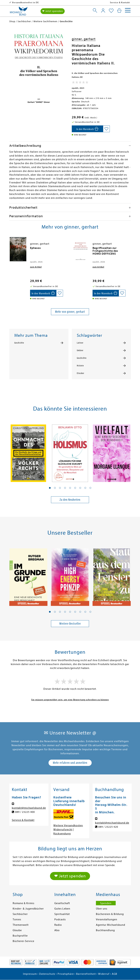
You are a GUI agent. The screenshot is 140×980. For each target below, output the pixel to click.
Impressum (30, 974)
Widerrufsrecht (63, 830)
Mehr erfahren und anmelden (70, 763)
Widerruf (104, 974)
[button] (50, 488)
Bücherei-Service (23, 941)
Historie (80, 366)
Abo (57, 930)
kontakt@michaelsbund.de (29, 808)
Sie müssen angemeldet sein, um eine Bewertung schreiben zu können (70, 700)
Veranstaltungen (107, 919)
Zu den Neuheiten (70, 500)
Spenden (106, 903)
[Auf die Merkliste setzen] (106, 129)
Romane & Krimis (23, 903)
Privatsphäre (66, 974)
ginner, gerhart (84, 39)
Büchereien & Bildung (110, 914)
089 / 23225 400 (25, 812)
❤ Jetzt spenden (53, 11)
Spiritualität (62, 914)
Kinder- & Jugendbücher (28, 909)
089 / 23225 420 (108, 827)
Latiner (80, 343)
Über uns (102, 909)
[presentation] (10, 250)
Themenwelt (21, 925)
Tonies (17, 919)
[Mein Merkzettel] (111, 11)
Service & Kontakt (120, 2)
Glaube (17, 930)
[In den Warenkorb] (87, 129)
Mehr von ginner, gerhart (70, 312)
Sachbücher (20, 914)
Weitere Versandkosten (68, 825)
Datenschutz (47, 974)
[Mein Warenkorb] (119, 10)
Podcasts (60, 919)
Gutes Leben (62, 909)
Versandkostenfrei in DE (25, 2)
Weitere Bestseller (70, 624)
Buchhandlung (105, 930)
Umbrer (80, 350)
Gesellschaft (62, 903)
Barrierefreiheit (86, 974)
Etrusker (80, 373)
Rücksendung (62, 834)
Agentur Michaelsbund (111, 925)
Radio (58, 925)
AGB (114, 974)
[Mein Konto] (103, 10)
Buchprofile (20, 936)
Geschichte (19, 343)
